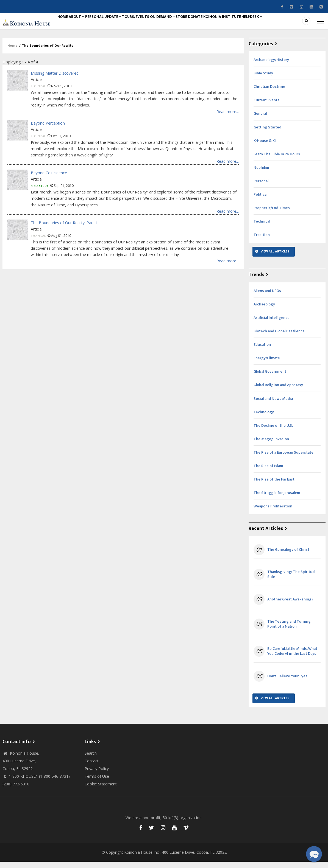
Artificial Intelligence (272, 324)
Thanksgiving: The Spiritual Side (291, 580)
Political (260, 200)
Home (66, 24)
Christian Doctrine (269, 93)
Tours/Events (158, 24)
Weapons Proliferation (273, 512)
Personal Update (120, 24)
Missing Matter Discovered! (55, 79)
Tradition (262, 241)
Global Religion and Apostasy (278, 391)
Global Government (270, 377)
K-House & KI (265, 147)
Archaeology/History (271, 66)
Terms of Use (97, 782)
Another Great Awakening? (290, 605)
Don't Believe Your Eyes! (288, 682)
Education (262, 351)
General (260, 120)
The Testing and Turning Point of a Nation (289, 630)
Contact (92, 767)
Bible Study (40, 192)
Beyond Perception (48, 129)
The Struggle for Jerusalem (277, 499)
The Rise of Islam (268, 472)
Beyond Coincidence (49, 179)
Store (217, 24)
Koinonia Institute (270, 24)
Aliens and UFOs (267, 297)
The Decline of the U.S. (273, 432)
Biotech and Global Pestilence (279, 337)
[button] (314, 854)
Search (91, 759)
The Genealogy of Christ (288, 556)
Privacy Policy (97, 775)
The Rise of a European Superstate (283, 458)
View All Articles (275, 257)
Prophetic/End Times (272, 214)
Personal (261, 187)
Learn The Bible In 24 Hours (277, 160)
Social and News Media (273, 405)
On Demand (191, 24)
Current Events (266, 106)
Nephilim (261, 174)
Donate (237, 24)
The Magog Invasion (271, 445)
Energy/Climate (267, 364)
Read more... (228, 118)
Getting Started (267, 133)
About (87, 24)
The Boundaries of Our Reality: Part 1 (64, 229)
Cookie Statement (101, 790)
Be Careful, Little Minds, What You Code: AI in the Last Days (292, 657)
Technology (264, 418)
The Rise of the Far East (274, 485)
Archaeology (264, 310)
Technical (38, 92)
